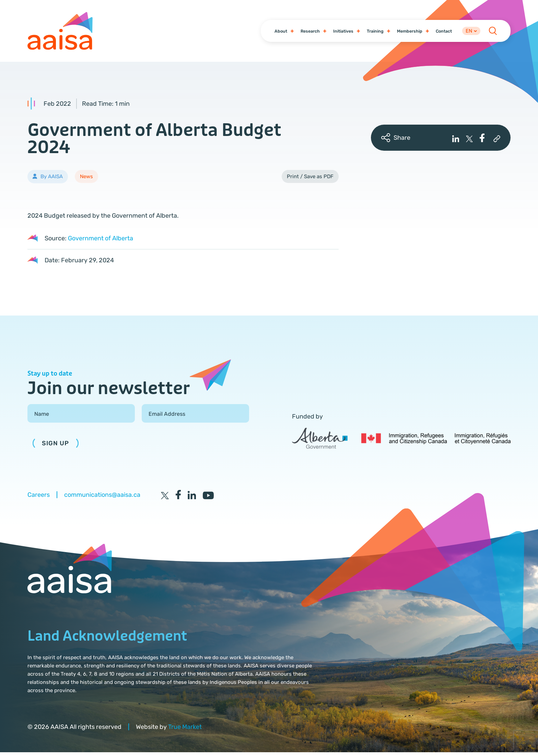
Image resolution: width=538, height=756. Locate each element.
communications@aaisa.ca (102, 498)
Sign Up (56, 447)
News (86, 180)
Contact (440, 33)
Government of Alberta (101, 242)
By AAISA (52, 180)
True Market (185, 730)
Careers (39, 498)
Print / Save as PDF (310, 180)
